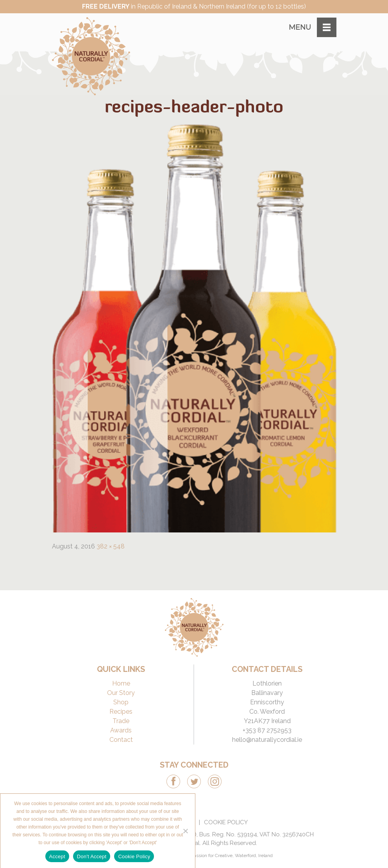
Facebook (173, 781)
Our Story (121, 693)
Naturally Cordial (91, 56)
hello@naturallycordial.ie (267, 740)
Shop (121, 702)
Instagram (215, 781)
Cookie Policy (226, 822)
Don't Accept (92, 856)
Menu (300, 27)
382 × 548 (111, 546)
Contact (121, 740)
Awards (121, 730)
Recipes (121, 712)
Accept (57, 856)
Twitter (194, 781)
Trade (121, 721)
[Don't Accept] (185, 831)
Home (121, 683)
